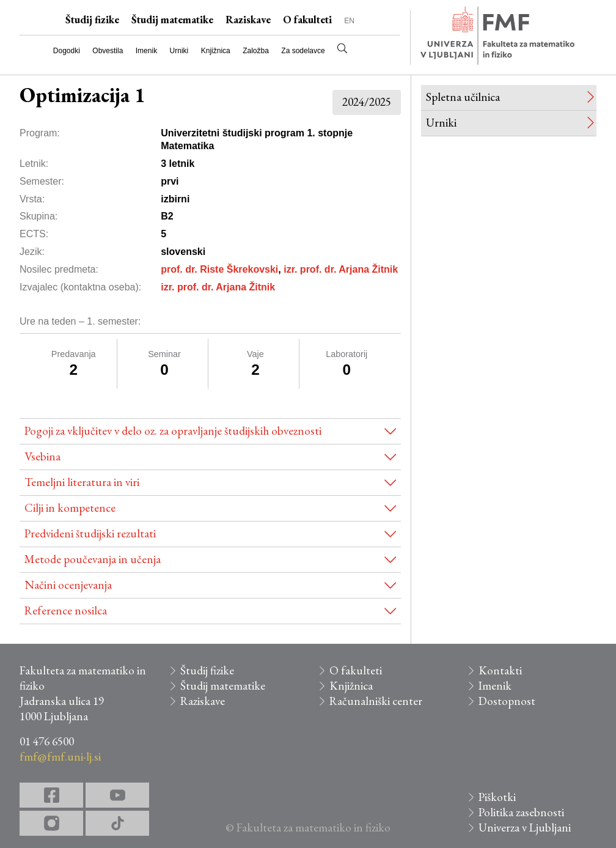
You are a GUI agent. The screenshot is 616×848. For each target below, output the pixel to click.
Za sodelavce (303, 51)
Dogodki (67, 51)
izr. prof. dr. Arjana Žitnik (341, 269)
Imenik (146, 51)
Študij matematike (172, 20)
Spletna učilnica (463, 97)
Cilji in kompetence (70, 508)
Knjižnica (216, 51)
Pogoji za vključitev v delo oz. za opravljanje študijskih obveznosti (173, 431)
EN (349, 21)
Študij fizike (92, 20)
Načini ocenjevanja (68, 585)
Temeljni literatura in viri (82, 482)
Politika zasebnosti (521, 812)
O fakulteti (307, 20)
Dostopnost (507, 701)
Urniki (179, 51)
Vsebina (42, 456)
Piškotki (497, 797)
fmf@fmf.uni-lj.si (60, 757)
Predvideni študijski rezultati (90, 533)
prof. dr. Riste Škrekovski (219, 269)
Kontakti (500, 670)
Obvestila (108, 51)
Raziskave (248, 20)
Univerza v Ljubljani (525, 828)
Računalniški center (376, 701)
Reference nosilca (66, 610)
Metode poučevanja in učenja (93, 559)
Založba (256, 51)
